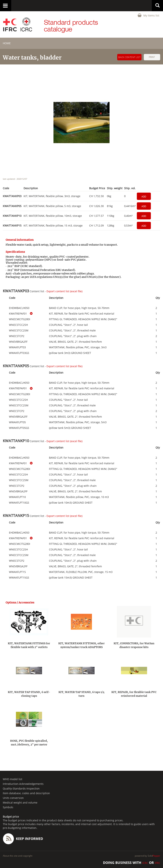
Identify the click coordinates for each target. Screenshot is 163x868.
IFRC (157, 863)
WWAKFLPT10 (17, 497)
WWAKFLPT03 (17, 347)
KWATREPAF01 (18, 314)
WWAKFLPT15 (17, 572)
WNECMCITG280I (20, 319)
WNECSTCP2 (17, 336)
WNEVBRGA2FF (18, 342)
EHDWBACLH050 (19, 308)
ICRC (145, 863)
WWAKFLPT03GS (19, 353)
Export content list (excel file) (64, 291)
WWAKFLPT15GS (19, 578)
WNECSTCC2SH (18, 325)
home (7, 43)
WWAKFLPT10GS (19, 503)
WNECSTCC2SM (19, 330)
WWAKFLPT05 (17, 422)
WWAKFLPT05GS (19, 428)
